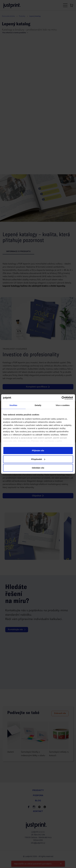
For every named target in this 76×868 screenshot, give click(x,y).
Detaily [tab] (38, 405)
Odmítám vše (38, 468)
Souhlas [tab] (13, 405)
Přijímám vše (38, 450)
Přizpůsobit (38, 459)
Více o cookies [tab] (63, 405)
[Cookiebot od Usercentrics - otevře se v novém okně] (61, 398)
